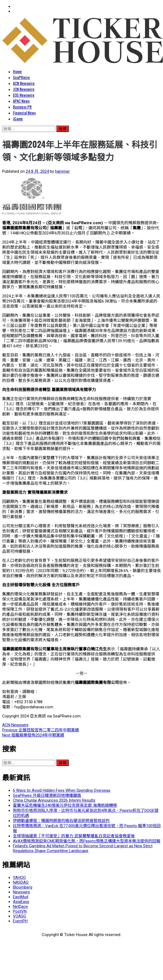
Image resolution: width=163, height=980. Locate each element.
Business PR (22, 107)
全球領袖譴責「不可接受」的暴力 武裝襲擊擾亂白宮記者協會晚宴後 (74, 836)
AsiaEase (21, 902)
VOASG (19, 916)
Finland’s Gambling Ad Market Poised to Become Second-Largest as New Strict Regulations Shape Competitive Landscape (83, 848)
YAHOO (19, 878)
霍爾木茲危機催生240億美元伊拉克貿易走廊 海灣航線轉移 (65, 805)
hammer (62, 171)
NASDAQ (21, 882)
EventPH (20, 921)
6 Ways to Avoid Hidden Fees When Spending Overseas (62, 790)
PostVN (20, 911)
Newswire (21, 892)
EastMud (21, 897)
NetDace (20, 907)
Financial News (24, 113)
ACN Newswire (24, 83)
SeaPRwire (21, 77)
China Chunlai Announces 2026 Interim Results (54, 800)
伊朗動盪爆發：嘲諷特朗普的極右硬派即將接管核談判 (61, 821)
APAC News (21, 101)
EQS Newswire (24, 95)
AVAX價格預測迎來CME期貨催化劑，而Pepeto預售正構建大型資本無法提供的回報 (87, 841)
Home (17, 71)
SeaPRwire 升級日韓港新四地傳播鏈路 (47, 795)
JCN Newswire (24, 89)
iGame (18, 119)
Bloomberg (23, 887)
